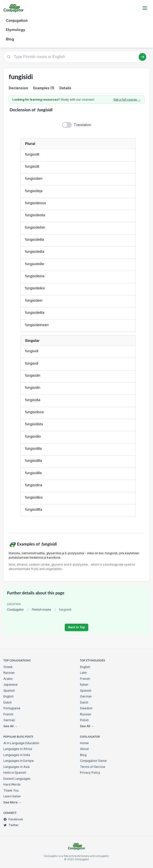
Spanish (9, 691)
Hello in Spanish (15, 773)
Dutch (8, 702)
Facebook (13, 819)
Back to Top (76, 627)
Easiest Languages (17, 779)
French (8, 714)
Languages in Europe (19, 761)
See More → (12, 802)
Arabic (8, 679)
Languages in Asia (16, 767)
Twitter (11, 825)
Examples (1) (44, 88)
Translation (82, 125)
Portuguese (12, 708)
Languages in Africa (18, 749)
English (8, 696)
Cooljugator (16, 610)
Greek (8, 667)
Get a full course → (127, 100)
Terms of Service (93, 767)
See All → (10, 726)
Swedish (86, 708)
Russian (9, 673)
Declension (18, 88)
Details (65, 88)
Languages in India (17, 755)
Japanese (11, 685)
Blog (10, 39)
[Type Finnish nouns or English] (76, 57)
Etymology (16, 30)
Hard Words (12, 784)
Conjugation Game (93, 761)
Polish (84, 720)
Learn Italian (12, 796)
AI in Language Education (21, 743)
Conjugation (17, 20)
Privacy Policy (90, 773)
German (9, 720)
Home (84, 743)
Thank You (11, 790)
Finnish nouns (41, 610)
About (84, 749)
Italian (84, 685)
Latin (83, 673)
